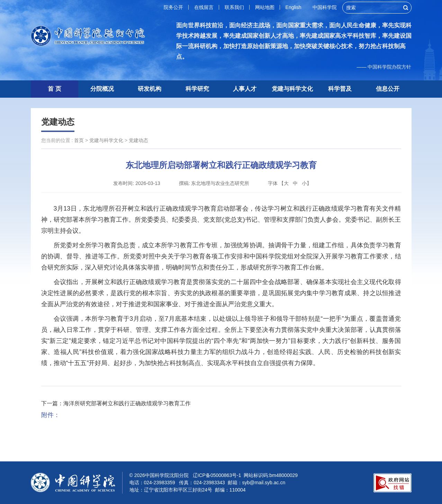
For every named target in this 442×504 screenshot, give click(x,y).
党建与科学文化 (292, 89)
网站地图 (265, 7)
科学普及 (340, 89)
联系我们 (234, 7)
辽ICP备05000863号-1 (217, 475)
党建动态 (58, 122)
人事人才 (245, 89)
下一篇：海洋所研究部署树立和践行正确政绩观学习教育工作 (116, 403)
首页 (79, 140)
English (294, 7)
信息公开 (388, 89)
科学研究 (197, 89)
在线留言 (204, 7)
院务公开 (173, 7)
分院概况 (102, 89)
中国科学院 (325, 7)
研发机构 (150, 89)
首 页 (55, 89)
